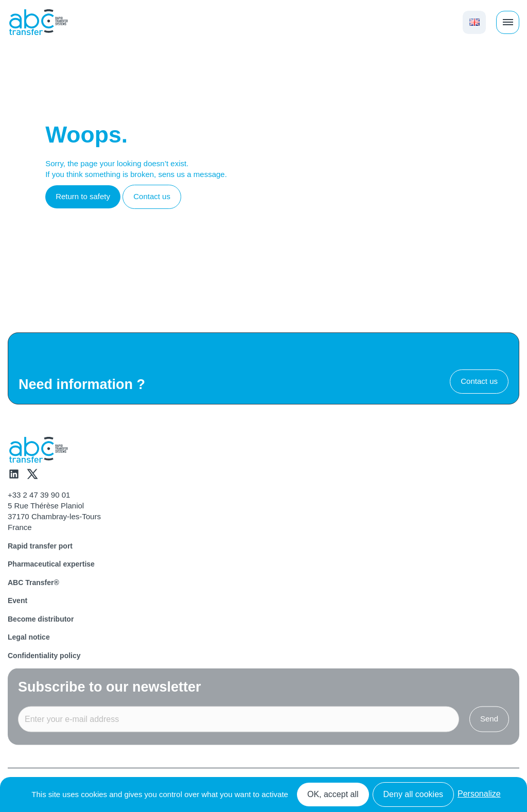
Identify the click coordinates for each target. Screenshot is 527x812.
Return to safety (83, 196)
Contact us (152, 196)
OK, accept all (333, 794)
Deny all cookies (414, 794)
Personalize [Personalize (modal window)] (479, 794)
